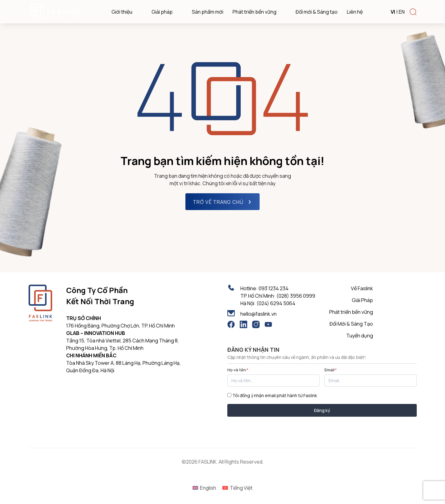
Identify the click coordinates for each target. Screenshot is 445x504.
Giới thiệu (127, 12)
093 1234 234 (274, 288)
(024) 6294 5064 (276, 303)
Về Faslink (362, 288)
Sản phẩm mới (208, 12)
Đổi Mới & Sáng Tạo (351, 324)
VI (393, 12)
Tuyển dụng (360, 336)
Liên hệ (355, 12)
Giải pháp (167, 12)
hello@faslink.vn (259, 314)
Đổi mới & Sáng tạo (317, 12)
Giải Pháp (362, 300)
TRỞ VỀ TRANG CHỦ (223, 202)
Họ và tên (238, 370)
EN (402, 12)
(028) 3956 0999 (296, 296)
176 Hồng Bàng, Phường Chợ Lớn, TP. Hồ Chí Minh (120, 326)
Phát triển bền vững (259, 12)
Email (331, 370)
